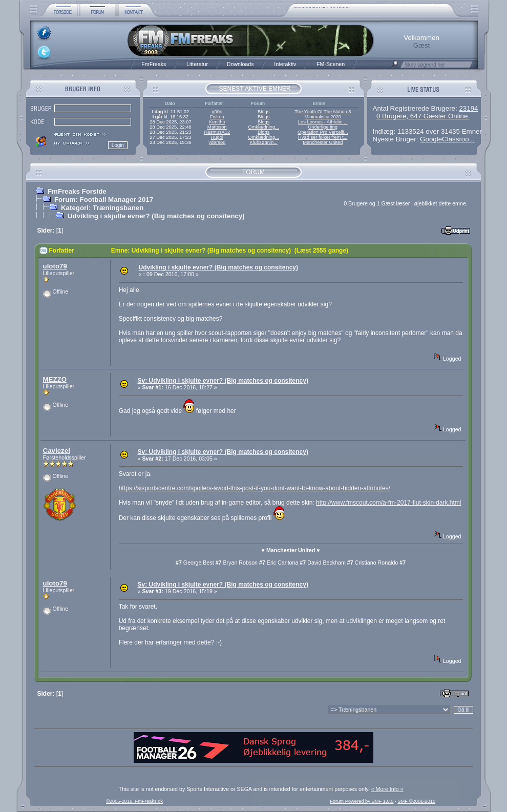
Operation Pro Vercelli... (323, 132)
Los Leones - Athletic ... (323, 122)
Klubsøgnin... (263, 142)
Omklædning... (263, 127)
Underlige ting (323, 127)
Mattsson (217, 127)
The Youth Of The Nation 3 (323, 112)
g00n (217, 112)
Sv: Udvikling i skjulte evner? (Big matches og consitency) (223, 381)
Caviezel (57, 451)
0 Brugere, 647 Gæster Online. (423, 116)
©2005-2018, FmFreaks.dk (134, 801)
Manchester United (323, 142)
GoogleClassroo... (447, 139)
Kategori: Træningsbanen (102, 208)
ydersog (217, 142)
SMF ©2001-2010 (416, 801)
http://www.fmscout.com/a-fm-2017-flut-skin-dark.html (388, 503)
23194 (468, 108)
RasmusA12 (217, 132)
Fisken (217, 117)
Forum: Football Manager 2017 (104, 200)
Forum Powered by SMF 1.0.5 (362, 801)
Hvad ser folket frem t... (323, 137)
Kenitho (217, 122)
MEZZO (55, 379)
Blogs (263, 112)
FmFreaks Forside (77, 191)
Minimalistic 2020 (323, 117)
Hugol (217, 137)
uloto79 (55, 266)
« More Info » (387, 789)
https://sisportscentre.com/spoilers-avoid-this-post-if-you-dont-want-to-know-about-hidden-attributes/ (255, 488)
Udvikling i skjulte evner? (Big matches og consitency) (156, 216)
